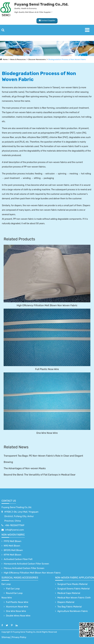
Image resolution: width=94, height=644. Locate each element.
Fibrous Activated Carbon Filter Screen (24, 568)
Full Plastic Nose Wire (47, 369)
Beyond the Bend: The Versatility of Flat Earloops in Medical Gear (40, 475)
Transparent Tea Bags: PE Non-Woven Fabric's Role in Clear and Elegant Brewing (43, 459)
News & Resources (18, 59)
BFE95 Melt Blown (13, 550)
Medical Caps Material (69, 593)
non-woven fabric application (75, 578)
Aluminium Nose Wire (17, 607)
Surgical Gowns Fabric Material (74, 589)
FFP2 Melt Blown (13, 541)
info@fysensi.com (15, 530)
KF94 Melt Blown (13, 555)
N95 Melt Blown (12, 546)
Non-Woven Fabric (13, 535)
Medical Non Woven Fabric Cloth (74, 598)
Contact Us (9, 501)
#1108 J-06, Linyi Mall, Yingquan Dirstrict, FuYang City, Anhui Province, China (21, 516)
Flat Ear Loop (13, 589)
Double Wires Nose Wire (18, 616)
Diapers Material (66, 602)
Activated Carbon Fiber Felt (18, 559)
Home (5, 59)
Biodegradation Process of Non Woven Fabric (67, 59)
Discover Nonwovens (37, 59)
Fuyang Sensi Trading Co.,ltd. (17, 507)
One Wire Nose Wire (47, 433)
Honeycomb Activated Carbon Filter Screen (26, 564)
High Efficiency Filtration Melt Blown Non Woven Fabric (47, 305)
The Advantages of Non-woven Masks (25, 468)
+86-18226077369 (15, 525)
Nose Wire (7, 598)
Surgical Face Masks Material (72, 584)
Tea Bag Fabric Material (70, 607)
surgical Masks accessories (20, 578)
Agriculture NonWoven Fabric (73, 611)
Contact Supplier (47, 20)
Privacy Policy (19, 637)
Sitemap (6, 637)
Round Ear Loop (14, 593)
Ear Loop (6, 584)
